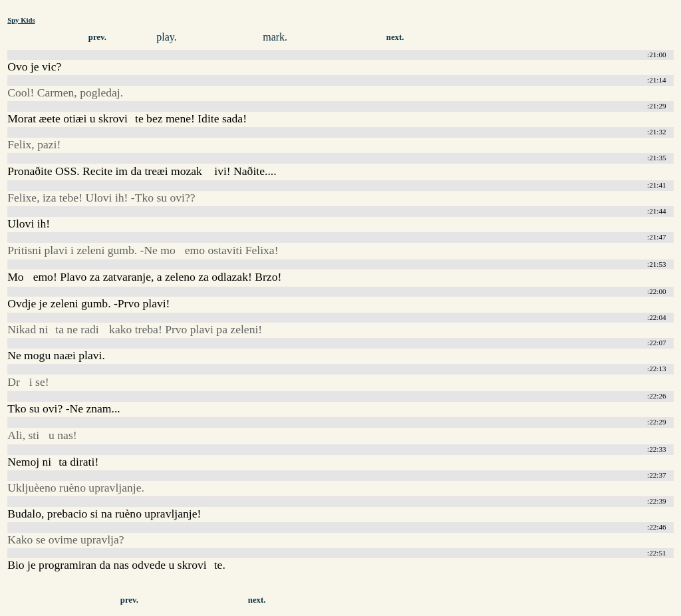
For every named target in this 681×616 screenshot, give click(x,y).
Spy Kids (21, 20)
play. (167, 37)
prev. (97, 37)
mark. (275, 37)
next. (395, 37)
